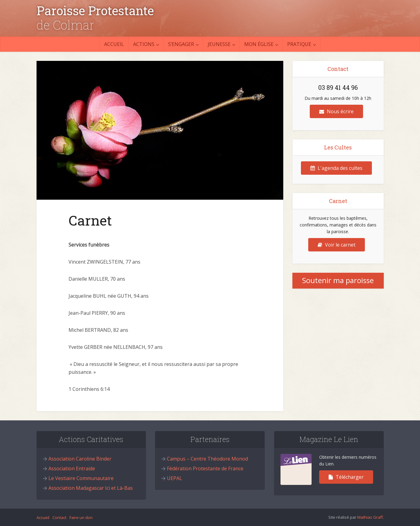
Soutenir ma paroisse (338, 280)
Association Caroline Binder (80, 459)
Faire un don (81, 517)
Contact (59, 517)
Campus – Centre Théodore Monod (207, 459)
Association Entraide (72, 468)
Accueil (114, 44)
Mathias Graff (370, 517)
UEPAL (175, 478)
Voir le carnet (337, 245)
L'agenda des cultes (336, 168)
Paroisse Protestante (95, 11)
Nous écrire (336, 111)
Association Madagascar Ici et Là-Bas (91, 488)
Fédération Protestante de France (205, 468)
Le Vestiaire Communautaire (81, 478)
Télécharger (346, 477)
